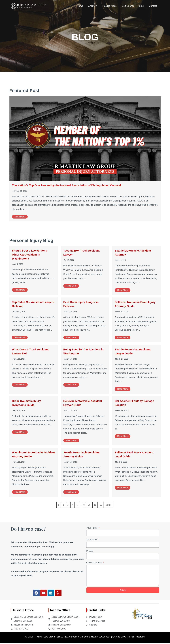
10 (89, 505)
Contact (153, 6)
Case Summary (94, 563)
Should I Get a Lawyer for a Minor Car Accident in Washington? (32, 254)
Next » (109, 505)
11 (95, 505)
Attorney (93, 6)
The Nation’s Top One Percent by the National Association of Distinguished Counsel (73, 185)
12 (101, 505)
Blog (141, 6)
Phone (90, 551)
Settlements (128, 6)
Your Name (92, 528)
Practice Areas (109, 6)
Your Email (92, 539)
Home (80, 6)
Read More (20, 217)
